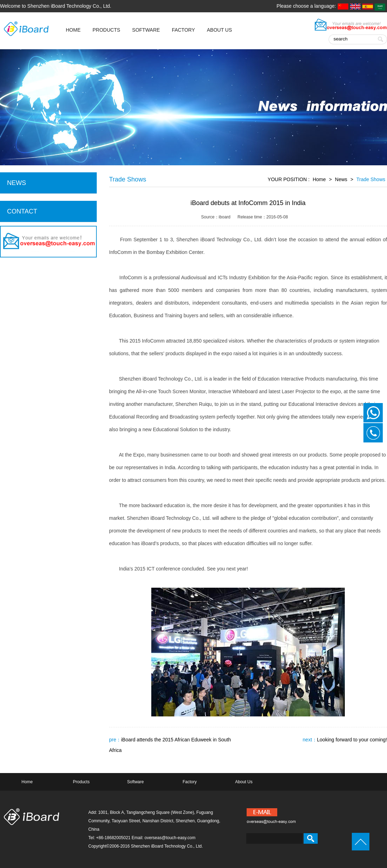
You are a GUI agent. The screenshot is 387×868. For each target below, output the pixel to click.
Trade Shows (371, 179)
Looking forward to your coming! (352, 740)
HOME (73, 30)
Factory (183, 30)
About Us (219, 30)
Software (146, 30)
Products (106, 30)
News (341, 179)
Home (319, 179)
